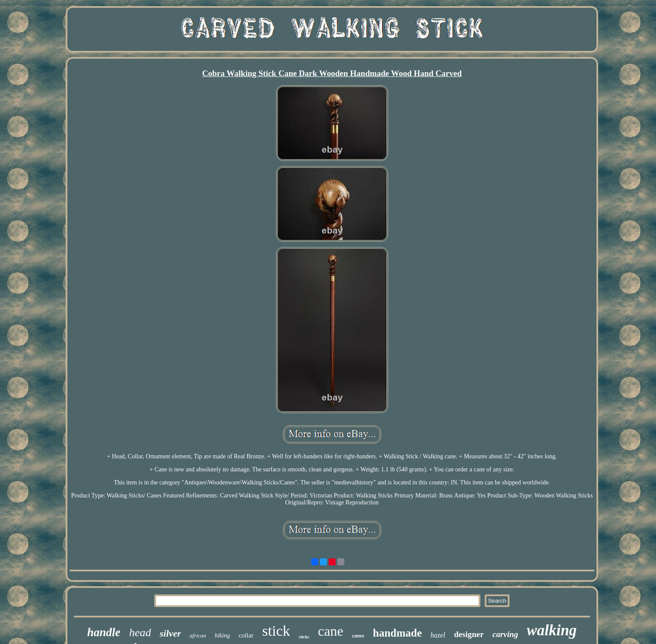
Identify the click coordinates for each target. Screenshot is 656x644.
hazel (438, 635)
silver (170, 633)
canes (358, 636)
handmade (398, 633)
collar (246, 635)
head (140, 632)
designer (469, 634)
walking (552, 630)
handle (104, 632)
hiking (222, 636)
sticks (304, 637)
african (198, 636)
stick (276, 631)
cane (331, 631)
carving (505, 634)
